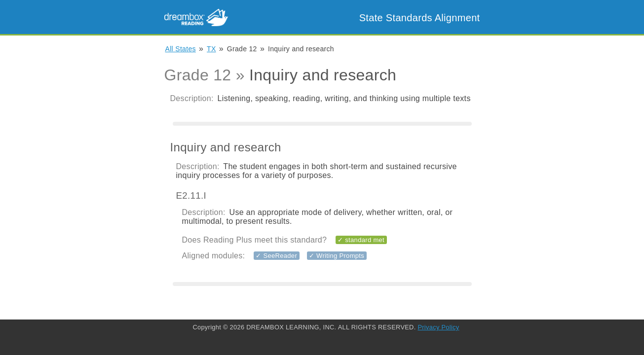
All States (181, 49)
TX (211, 49)
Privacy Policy (438, 327)
